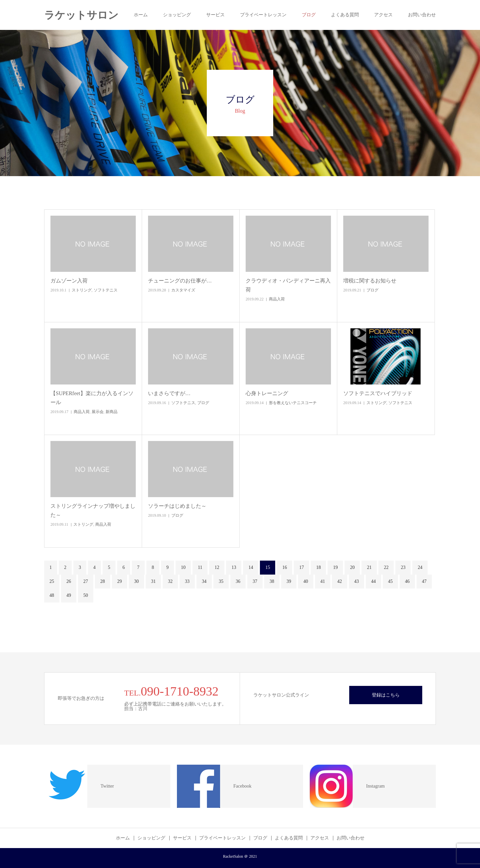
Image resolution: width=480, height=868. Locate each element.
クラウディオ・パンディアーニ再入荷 (288, 285)
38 (272, 581)
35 (221, 581)
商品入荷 (277, 299)
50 (86, 595)
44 (373, 581)
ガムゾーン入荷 (69, 281)
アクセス (383, 15)
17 (301, 567)
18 (318, 567)
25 (52, 581)
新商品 (112, 412)
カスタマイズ (183, 290)
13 (234, 567)
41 (323, 581)
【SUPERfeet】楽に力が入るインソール (92, 398)
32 (170, 581)
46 (407, 581)
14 (251, 567)
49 (69, 595)
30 (136, 581)
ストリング (82, 290)
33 (187, 581)
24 (420, 567)
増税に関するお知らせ (370, 281)
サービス (215, 15)
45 (390, 581)
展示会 (98, 412)
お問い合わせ (422, 15)
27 (86, 581)
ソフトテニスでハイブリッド (378, 393)
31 (153, 581)
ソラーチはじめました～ (177, 506)
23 (403, 567)
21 (369, 567)
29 (120, 581)
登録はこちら (386, 695)
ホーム (141, 15)
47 (424, 581)
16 (284, 567)
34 (204, 581)
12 (217, 567)
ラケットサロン (81, 15)
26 (69, 581)
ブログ (309, 15)
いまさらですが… (169, 393)
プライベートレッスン (263, 15)
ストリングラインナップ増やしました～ (93, 510)
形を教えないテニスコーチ (293, 403)
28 (103, 581)
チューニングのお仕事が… (180, 281)
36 (238, 581)
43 (357, 581)
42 (340, 581)
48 (52, 595)
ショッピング (177, 15)
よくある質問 (345, 15)
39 (289, 581)
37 (255, 581)
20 (352, 567)
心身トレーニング (267, 393)
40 (306, 581)
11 (200, 567)
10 (183, 567)
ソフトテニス (106, 290)
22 (386, 567)
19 (335, 567)
